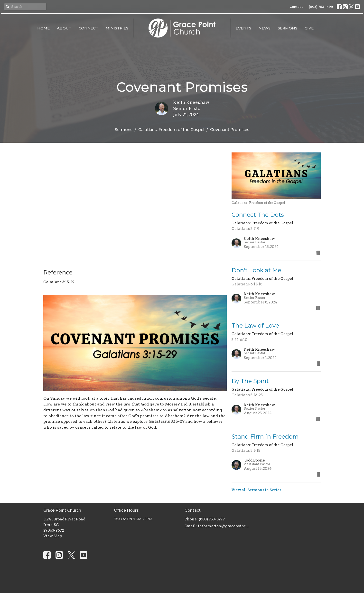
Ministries (117, 28)
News (265, 28)
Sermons (288, 28)
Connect (89, 28)
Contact (296, 7)
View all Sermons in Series (256, 490)
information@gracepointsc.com (224, 526)
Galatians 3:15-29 (166, 421)
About (64, 28)
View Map (53, 536)
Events (243, 28)
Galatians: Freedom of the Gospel (171, 130)
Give (309, 28)
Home (43, 28)
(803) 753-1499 (321, 7)
